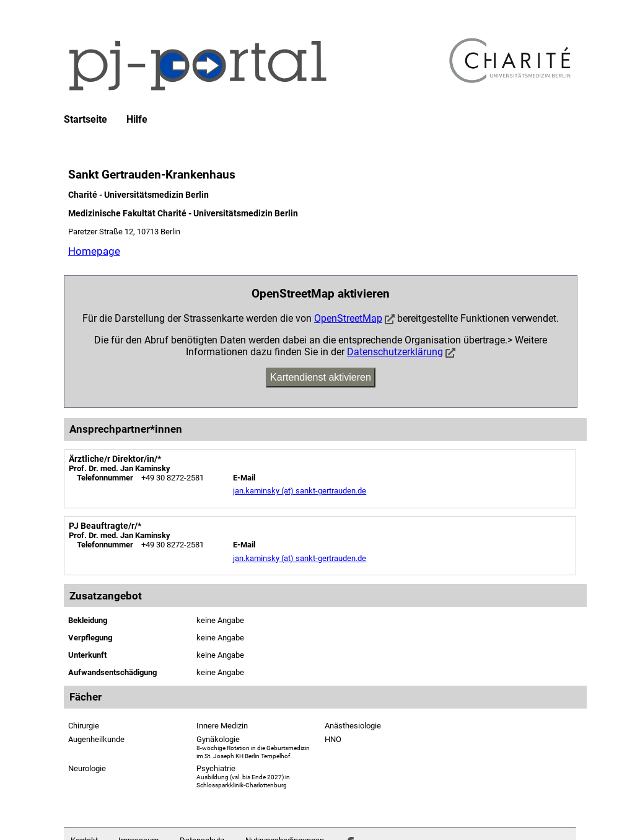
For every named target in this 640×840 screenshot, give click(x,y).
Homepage (94, 251)
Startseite (85, 120)
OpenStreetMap (348, 318)
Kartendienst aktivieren (321, 377)
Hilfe (137, 120)
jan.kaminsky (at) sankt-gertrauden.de (300, 491)
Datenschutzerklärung (395, 352)
